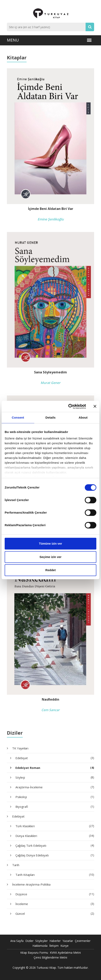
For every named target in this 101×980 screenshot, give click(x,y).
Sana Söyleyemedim (50, 372)
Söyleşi (55, 777)
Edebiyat (55, 758)
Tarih (16, 865)
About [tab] (83, 417)
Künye (64, 946)
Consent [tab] (18, 417)
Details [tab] (50, 417)
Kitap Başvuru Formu (34, 953)
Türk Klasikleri (55, 826)
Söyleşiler (41, 941)
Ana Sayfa (17, 941)
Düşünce (55, 894)
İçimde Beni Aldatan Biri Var (51, 209)
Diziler (29, 941)
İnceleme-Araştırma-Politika (31, 884)
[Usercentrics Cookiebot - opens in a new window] (68, 406)
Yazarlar (68, 941)
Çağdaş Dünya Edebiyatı (55, 855)
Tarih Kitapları (55, 875)
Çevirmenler (83, 941)
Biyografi (55, 807)
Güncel (55, 914)
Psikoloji (55, 797)
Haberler (55, 941)
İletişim (54, 946)
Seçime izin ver (50, 557)
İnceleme (55, 904)
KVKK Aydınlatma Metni (65, 953)
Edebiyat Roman (55, 768)
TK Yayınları (20, 748)
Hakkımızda (40, 946)
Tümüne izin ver (50, 543)
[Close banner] (95, 406)
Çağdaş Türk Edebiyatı (55, 845)
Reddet (51, 570)
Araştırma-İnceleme (55, 787)
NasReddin (50, 699)
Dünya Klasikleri (55, 836)
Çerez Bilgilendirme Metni (50, 957)
